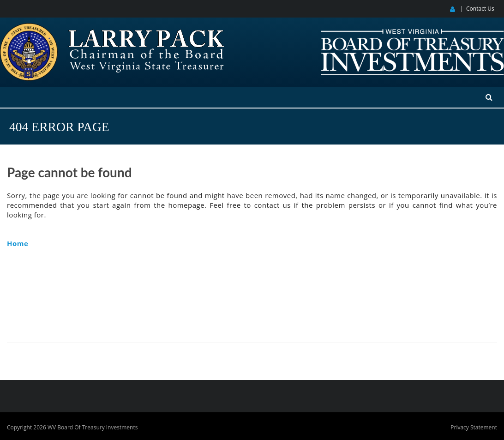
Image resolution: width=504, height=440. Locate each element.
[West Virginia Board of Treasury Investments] (412, 33)
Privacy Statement (474, 427)
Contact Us (480, 9)
